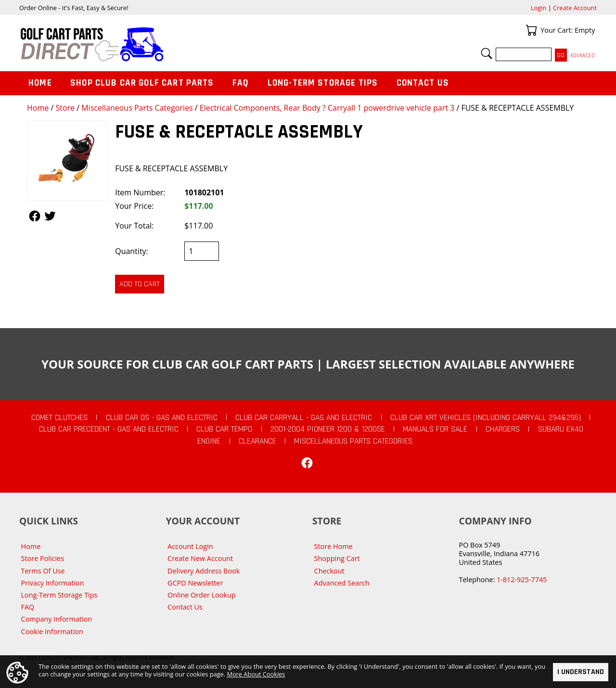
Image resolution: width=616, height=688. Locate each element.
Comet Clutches (59, 418)
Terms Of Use (43, 571)
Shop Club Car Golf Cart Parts (142, 83)
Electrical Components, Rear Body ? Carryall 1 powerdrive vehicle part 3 (327, 108)
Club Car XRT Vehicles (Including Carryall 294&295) (486, 418)
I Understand (581, 672)
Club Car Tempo (224, 429)
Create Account (575, 8)
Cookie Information (52, 631)
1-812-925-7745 (522, 580)
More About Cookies (256, 674)
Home (38, 108)
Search (487, 53)
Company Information (57, 619)
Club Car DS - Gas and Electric (162, 418)
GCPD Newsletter (195, 583)
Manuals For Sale (435, 429)
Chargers (503, 429)
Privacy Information (53, 583)
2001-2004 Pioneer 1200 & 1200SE (328, 429)
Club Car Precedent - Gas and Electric (109, 429)
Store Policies (43, 558)
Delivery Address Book (204, 571)
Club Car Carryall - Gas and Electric (304, 418)
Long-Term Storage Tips (323, 83)
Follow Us (35, 216)
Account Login (190, 546)
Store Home (334, 546)
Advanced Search (342, 583)
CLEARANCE (257, 441)
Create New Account (200, 558)
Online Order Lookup (202, 595)
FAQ (241, 83)
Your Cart (531, 30)
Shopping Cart (337, 558)
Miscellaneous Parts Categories (137, 108)
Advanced (583, 56)
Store (65, 108)
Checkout (329, 571)
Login (539, 8)
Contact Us (423, 83)
